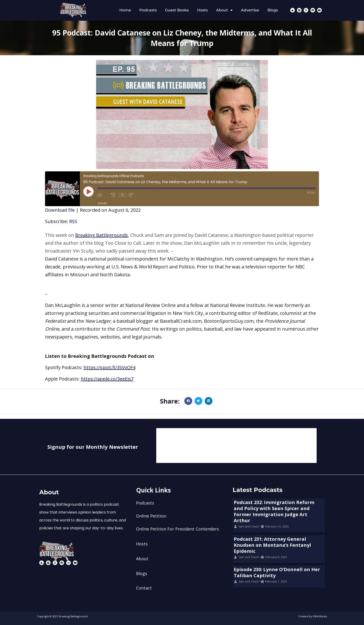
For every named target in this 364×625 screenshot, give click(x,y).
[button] (182, 243)
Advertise (250, 10)
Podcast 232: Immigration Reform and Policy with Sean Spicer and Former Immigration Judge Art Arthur (274, 511)
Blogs (273, 10)
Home (125, 10)
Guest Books (177, 10)
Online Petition (151, 516)
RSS (73, 221)
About (224, 10)
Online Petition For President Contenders (177, 529)
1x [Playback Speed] (122, 195)
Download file (60, 210)
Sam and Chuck (249, 526)
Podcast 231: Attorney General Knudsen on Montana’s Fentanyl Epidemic (272, 545)
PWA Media (320, 616)
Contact (144, 588)
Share (102, 203)
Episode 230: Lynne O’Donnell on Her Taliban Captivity (277, 572)
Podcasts (148, 10)
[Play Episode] (88, 192)
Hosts (202, 10)
